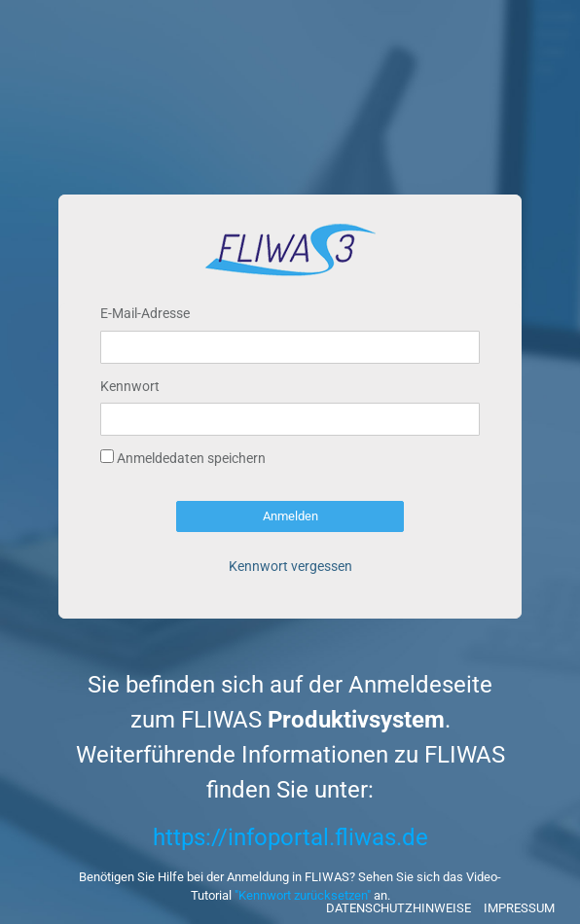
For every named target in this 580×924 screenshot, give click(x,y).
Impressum (519, 908)
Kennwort (130, 386)
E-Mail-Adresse (145, 313)
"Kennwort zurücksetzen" (303, 895)
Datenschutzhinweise (399, 908)
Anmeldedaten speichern (183, 458)
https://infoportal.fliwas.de (290, 837)
